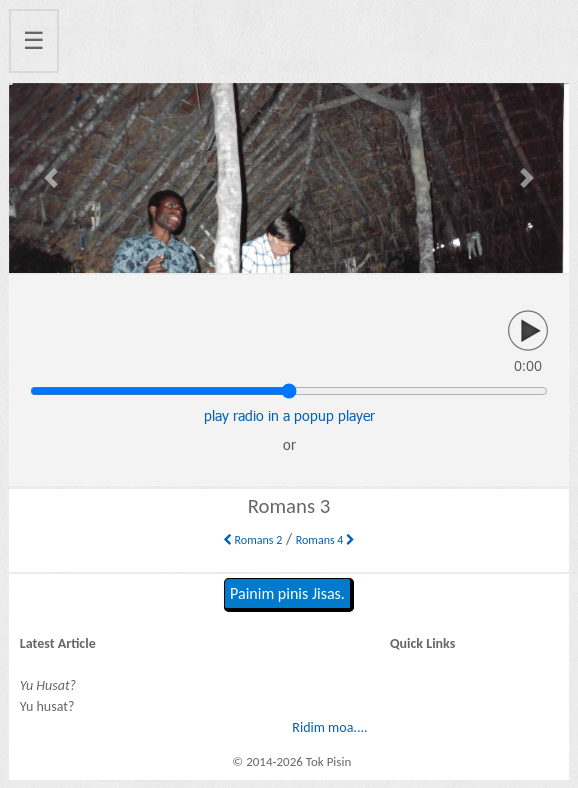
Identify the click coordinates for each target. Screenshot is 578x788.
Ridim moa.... (329, 727)
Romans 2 (252, 540)
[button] (51, 178)
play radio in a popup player (289, 415)
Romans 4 (325, 540)
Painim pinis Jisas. (287, 593)
